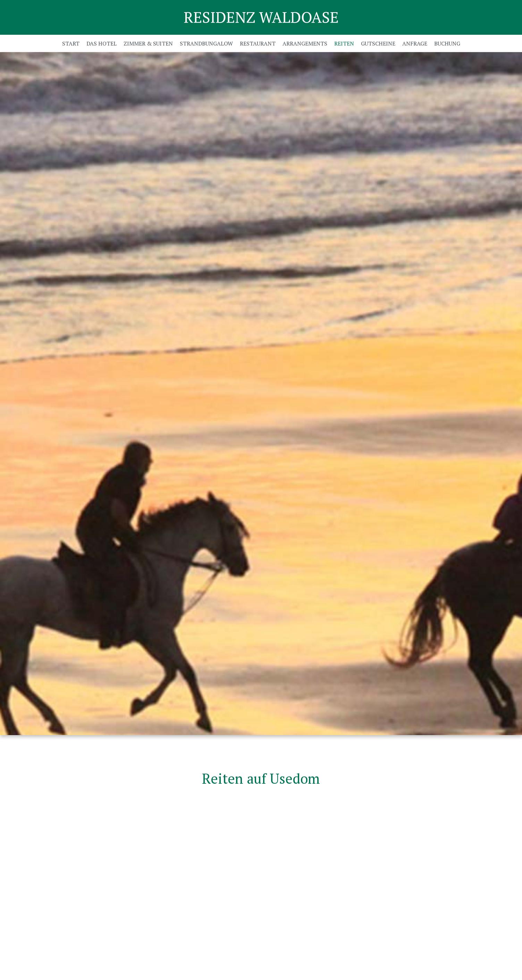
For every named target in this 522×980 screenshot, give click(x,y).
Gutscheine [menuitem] (378, 43)
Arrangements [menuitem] (305, 43)
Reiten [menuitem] (344, 43)
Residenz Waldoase (261, 17)
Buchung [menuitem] (447, 43)
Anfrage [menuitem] (415, 43)
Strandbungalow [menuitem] (206, 43)
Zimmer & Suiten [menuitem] (148, 43)
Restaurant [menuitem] (258, 43)
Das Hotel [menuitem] (102, 43)
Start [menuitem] (71, 43)
